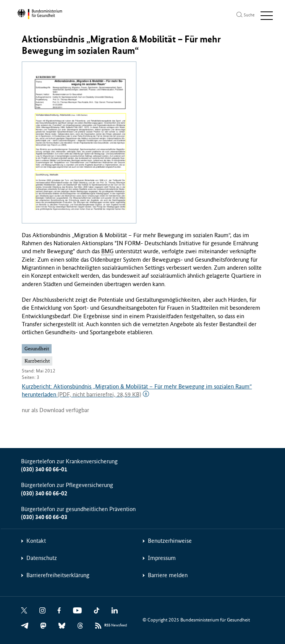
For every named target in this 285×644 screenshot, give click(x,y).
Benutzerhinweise (170, 541)
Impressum (162, 558)
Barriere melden (168, 575)
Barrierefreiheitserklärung (58, 575)
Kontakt (36, 541)
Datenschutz (42, 558)
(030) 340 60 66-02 (44, 493)
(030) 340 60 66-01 (44, 469)
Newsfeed (116, 625)
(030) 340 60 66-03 (44, 517)
